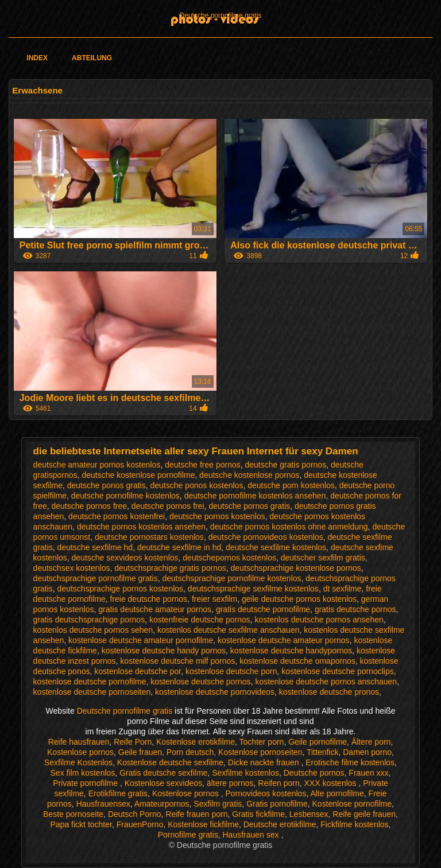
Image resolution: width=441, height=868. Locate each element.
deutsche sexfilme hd (95, 547)
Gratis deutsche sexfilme (163, 773)
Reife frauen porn (196, 814)
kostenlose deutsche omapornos (297, 661)
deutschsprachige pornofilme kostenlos (232, 578)
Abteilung (92, 58)
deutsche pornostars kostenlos (149, 537)
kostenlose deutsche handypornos (291, 651)
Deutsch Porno (135, 814)
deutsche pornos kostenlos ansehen (141, 527)
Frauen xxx (368, 773)
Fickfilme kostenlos (354, 824)
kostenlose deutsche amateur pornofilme (141, 640)
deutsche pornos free (90, 506)
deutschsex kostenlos (72, 568)
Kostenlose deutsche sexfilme (170, 762)
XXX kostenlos (332, 783)
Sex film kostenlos (83, 773)
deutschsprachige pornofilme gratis (96, 578)
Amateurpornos (162, 804)
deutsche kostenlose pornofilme (138, 475)
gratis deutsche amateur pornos (155, 609)
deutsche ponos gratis (107, 485)
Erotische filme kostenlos (350, 762)
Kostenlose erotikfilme (196, 742)
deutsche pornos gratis (249, 506)
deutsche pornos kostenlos (217, 516)
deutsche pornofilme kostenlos (125, 496)
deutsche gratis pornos (286, 465)
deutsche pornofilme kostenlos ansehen (255, 496)
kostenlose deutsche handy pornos (164, 651)
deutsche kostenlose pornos (249, 475)
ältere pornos (230, 783)
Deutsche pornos (314, 773)
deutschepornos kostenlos (229, 558)
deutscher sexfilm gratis (323, 558)
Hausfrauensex (103, 804)
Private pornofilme (86, 783)
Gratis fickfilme (258, 814)
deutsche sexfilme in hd (179, 547)
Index (37, 58)
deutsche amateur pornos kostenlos (97, 465)
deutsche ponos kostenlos (197, 485)
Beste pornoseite (73, 814)
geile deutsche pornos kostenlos (299, 599)
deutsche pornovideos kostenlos (266, 537)
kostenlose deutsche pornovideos (215, 692)
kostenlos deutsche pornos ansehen (319, 620)
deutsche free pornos (203, 465)
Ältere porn (371, 742)
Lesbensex (309, 814)
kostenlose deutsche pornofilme (90, 682)
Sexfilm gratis (218, 804)
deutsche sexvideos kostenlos (125, 558)
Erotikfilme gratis (118, 793)
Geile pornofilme (318, 742)
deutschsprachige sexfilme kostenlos (253, 589)
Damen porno (367, 752)
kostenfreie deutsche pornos (200, 620)
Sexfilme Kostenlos (78, 762)
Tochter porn (262, 742)
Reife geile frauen (364, 814)
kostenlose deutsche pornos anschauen (326, 682)
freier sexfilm (214, 599)
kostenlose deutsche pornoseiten (92, 692)
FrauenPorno (140, 824)
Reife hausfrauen (79, 742)
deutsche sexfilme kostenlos (276, 547)
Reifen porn (278, 783)
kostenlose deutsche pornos (200, 682)
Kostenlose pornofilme (352, 804)
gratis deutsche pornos (355, 609)
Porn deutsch (190, 752)
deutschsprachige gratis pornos (170, 568)
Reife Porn (133, 742)
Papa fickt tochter (81, 824)
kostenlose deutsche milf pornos (177, 661)
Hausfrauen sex (252, 835)
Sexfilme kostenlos (245, 773)
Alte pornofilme (337, 793)
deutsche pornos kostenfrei (117, 516)
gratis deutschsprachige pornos (89, 620)
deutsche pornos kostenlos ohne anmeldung (289, 527)
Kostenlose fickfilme (203, 824)
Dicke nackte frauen (265, 762)
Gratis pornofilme (277, 804)
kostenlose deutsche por (138, 671)
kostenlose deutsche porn (231, 671)
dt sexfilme (343, 589)
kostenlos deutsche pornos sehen (93, 630)
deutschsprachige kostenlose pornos (296, 568)
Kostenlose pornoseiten (260, 752)
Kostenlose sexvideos (163, 783)
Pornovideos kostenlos (266, 793)
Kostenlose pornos (80, 752)
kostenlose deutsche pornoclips (337, 671)
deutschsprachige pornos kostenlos (120, 589)
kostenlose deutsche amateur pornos (284, 640)
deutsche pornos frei (168, 506)
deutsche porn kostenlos (291, 485)
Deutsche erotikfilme (280, 824)
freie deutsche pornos (148, 599)
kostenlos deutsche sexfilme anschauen (228, 630)
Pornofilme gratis (188, 835)
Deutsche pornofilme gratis (221, 15)
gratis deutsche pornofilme (263, 609)
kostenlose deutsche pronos (329, 692)
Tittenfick (323, 752)
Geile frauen (140, 752)
